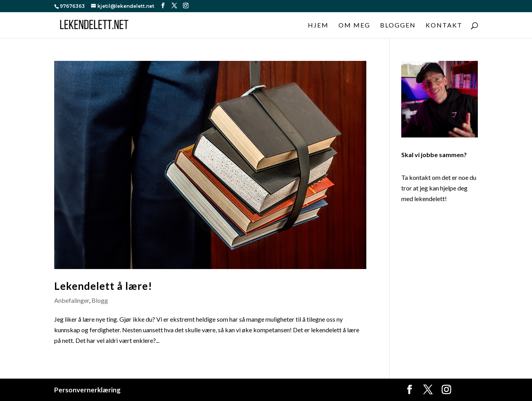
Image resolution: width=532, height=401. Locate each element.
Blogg (100, 300)
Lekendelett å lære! (103, 286)
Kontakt (444, 26)
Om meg (354, 26)
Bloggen (398, 26)
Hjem (318, 26)
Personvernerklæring (87, 390)
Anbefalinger (72, 300)
